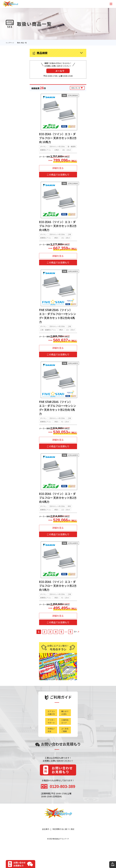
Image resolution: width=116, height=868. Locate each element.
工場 (69, 238)
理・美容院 (72, 148)
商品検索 (42, 53)
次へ (76, 643)
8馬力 (56, 242)
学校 (69, 516)
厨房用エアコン (46, 152)
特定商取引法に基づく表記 (63, 841)
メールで (60, 71)
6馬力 (61, 335)
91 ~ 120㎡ (65, 429)
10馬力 (57, 152)
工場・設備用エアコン (48, 335)
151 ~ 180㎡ (66, 242)
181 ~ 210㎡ (66, 152)
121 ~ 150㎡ (70, 335)
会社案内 (46, 841)
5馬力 (56, 429)
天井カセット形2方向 (57, 148)
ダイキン (43, 148)
